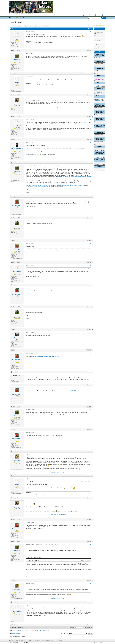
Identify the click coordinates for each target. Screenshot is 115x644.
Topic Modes (90, 29)
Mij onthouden (98, 45)
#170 (90, 333)
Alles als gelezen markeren (50, 640)
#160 (90, 98)
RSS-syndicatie (59, 640)
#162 (90, 142)
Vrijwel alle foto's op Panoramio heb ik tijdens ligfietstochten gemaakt (75, 177)
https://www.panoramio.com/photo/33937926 (40, 187)
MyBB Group (26, 642)
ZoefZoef (97, 164)
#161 (90, 120)
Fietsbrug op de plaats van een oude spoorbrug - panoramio (39, 185)
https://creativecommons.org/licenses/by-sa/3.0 (71, 185)
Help (104, 15)
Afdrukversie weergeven (16, 633)
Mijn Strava (64, 107)
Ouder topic (14, 627)
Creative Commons (50, 171)
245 (40, 26)
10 (35, 26)
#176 (90, 454)
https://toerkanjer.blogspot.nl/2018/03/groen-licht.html (48, 356)
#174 (90, 410)
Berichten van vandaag (39, 640)
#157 (90, 32)
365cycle (97, 109)
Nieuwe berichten (31, 640)
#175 (90, 432)
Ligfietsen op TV (99, 61)
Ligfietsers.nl (12, 640)
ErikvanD (16, 104)
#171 (90, 353)
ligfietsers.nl (12, 21)
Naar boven (18, 640)
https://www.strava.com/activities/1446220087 (65, 391)
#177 (90, 478)
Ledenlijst (98, 15)
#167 (90, 265)
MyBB (17, 642)
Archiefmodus (24, 640)
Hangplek (21, 21)
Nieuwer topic (20, 627)
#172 (90, 375)
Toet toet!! (99, 147)
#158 (90, 53)
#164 (90, 199)
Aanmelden (20, 18)
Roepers (16, 60)
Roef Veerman (16, 205)
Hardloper (97, 59)
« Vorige (17, 26)
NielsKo (98, 86)
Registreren (26, 18)
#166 (90, 244)
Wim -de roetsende (16, 149)
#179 (90, 523)
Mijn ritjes (59, 107)
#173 (90, 388)
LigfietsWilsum (97, 101)
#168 (90, 288)
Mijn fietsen (53, 107)
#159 (90, 76)
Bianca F (97, 123)
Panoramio (51, 168)
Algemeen (17, 21)
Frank (16, 38)
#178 (90, 501)
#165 (90, 221)
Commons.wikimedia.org (70, 168)
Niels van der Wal (98, 72)
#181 (90, 583)
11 (37, 26)
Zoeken (92, 15)
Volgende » (44, 26)
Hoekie (98, 170)
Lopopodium (16, 126)
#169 (90, 310)
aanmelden (101, 31)
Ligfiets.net (85, 15)
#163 (90, 165)
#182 (90, 605)
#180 (90, 544)
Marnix (16, 338)
